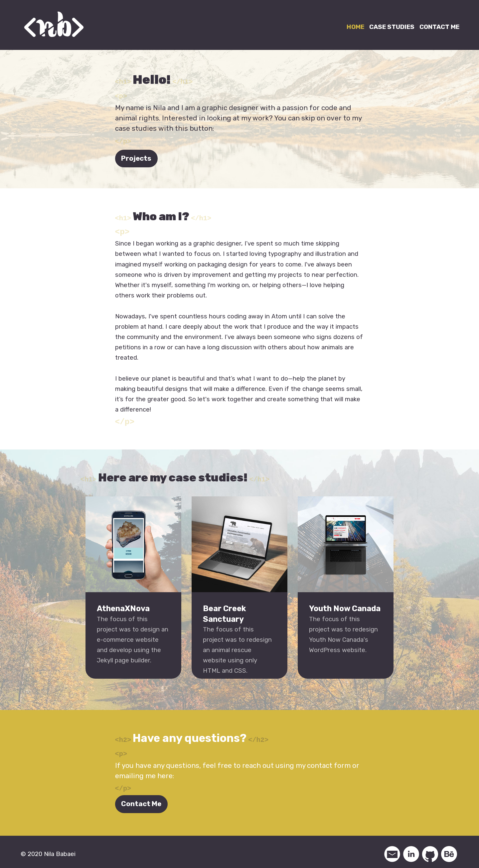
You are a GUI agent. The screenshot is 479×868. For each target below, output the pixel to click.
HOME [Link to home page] (355, 27)
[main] (239, 416)
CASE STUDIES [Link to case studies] (392, 27)
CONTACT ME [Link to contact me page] (439, 27)
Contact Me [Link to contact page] (141, 799)
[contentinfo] (239, 849)
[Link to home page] (54, 24)
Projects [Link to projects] (136, 157)
